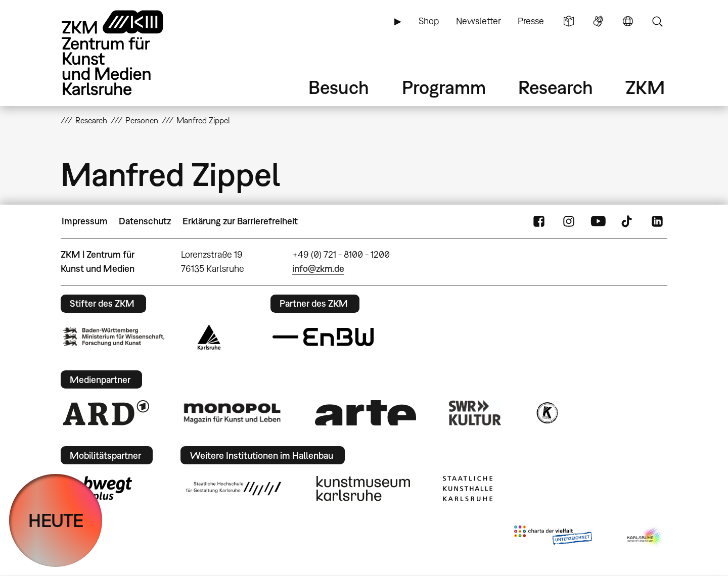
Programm (444, 87)
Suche (657, 21)
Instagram (569, 221)
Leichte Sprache (569, 21)
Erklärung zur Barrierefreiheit (240, 221)
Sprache (628, 21)
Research (556, 87)
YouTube (598, 221)
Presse (531, 21)
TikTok (628, 221)
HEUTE (56, 520)
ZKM (645, 87)
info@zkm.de (318, 269)
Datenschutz (145, 221)
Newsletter (479, 21)
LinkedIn (657, 221)
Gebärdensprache (598, 21)
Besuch (339, 87)
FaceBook (539, 221)
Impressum (85, 221)
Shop (429, 21)
